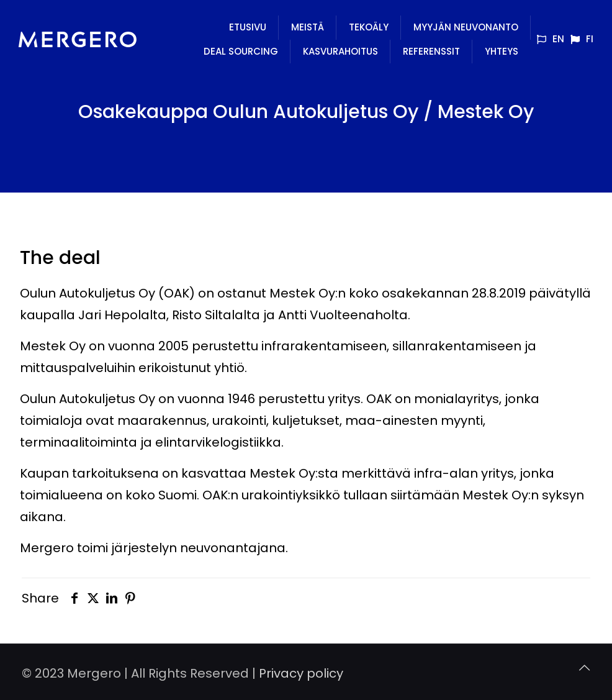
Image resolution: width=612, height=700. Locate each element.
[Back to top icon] (584, 668)
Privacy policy (301, 673)
